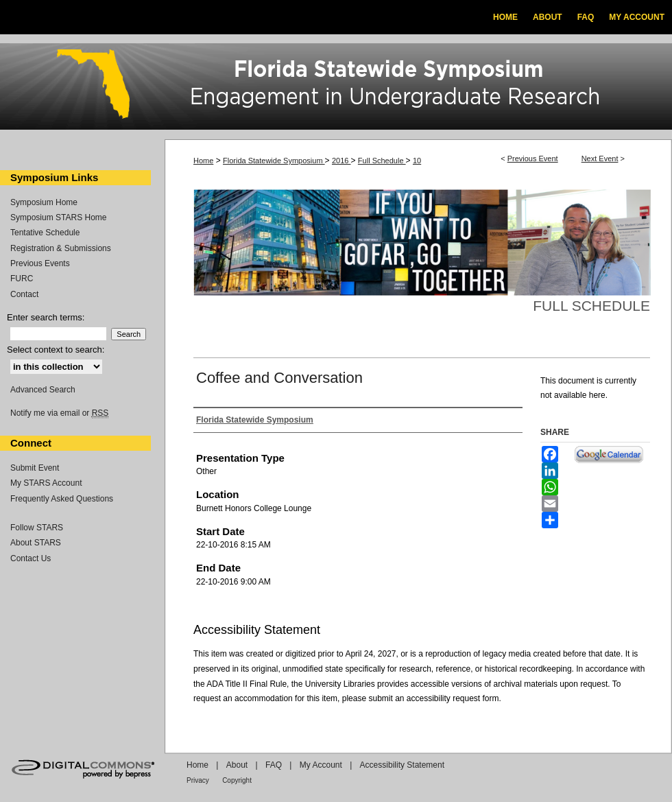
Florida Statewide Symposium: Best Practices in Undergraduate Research (336, 89)
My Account (321, 765)
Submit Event (35, 468)
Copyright (237, 780)
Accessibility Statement (402, 765)
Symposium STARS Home (58, 217)
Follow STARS (37, 528)
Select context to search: (56, 350)
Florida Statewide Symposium (274, 161)
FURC (22, 279)
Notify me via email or (59, 413)
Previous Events (40, 263)
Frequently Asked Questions (62, 499)
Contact (24, 294)
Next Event (600, 158)
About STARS (36, 543)
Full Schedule (382, 161)
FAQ (274, 765)
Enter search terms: (46, 317)
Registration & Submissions (61, 248)
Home (203, 161)
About (237, 765)
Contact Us (31, 558)
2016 (341, 161)
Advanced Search (43, 390)
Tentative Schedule (45, 233)
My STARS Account (46, 483)
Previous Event (533, 158)
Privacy (198, 780)
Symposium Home (44, 202)
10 (417, 161)
